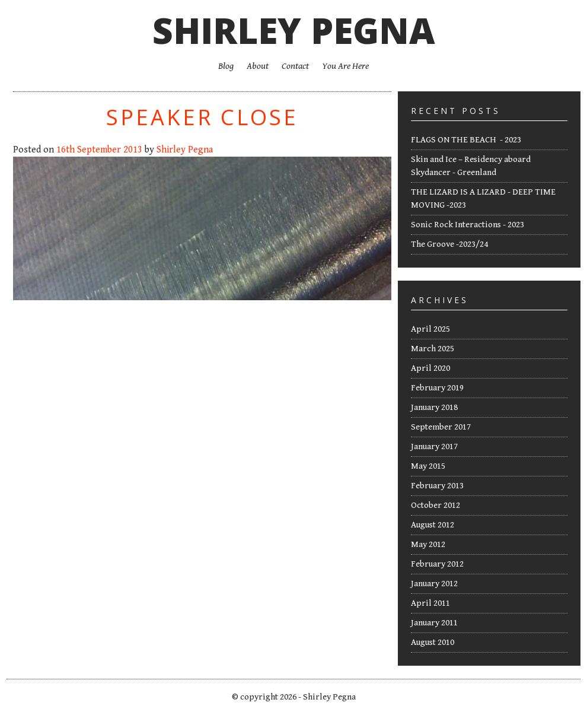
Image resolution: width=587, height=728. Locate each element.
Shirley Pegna (294, 30)
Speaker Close (202, 117)
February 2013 (437, 486)
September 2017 (441, 427)
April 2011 (430, 603)
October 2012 (436, 505)
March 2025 (433, 349)
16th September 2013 (99, 150)
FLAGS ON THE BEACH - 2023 (466, 140)
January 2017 (434, 446)
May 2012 (428, 544)
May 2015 (428, 466)
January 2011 (434, 623)
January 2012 (434, 584)
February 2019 (437, 388)
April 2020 (430, 368)
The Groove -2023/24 (449, 244)
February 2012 (437, 564)
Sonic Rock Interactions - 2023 (468, 225)
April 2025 (430, 329)
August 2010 (433, 642)
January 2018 (434, 407)
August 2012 (433, 525)
